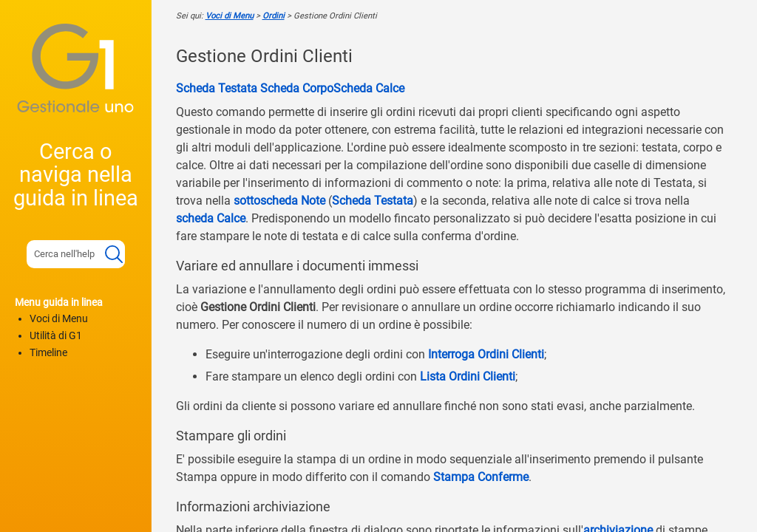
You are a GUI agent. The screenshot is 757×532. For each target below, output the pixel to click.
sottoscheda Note (279, 201)
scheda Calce (211, 218)
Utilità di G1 (56, 336)
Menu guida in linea (59, 303)
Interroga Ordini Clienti (486, 354)
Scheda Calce (369, 88)
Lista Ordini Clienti (468, 376)
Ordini (274, 16)
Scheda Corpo (295, 88)
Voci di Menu (59, 319)
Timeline (48, 353)
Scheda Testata (217, 88)
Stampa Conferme (481, 477)
